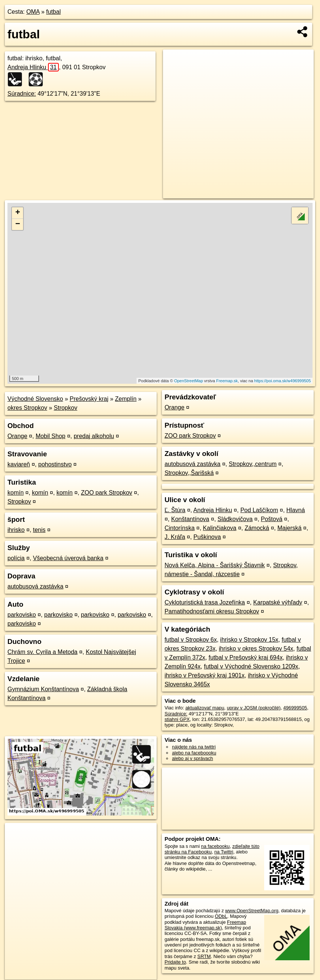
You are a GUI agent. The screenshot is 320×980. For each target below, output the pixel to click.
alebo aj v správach (192, 758)
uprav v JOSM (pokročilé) (254, 708)
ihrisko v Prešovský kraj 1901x (204, 675)
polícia (16, 558)
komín (16, 493)
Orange (17, 436)
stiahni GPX (177, 719)
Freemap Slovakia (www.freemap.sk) (205, 925)
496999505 (295, 708)
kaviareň (19, 464)
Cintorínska (180, 528)
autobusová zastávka (35, 586)
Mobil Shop (51, 436)
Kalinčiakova (220, 528)
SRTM (204, 956)
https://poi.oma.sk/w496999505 (282, 381)
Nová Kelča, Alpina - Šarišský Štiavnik (215, 565)
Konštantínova (190, 519)
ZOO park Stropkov (106, 493)
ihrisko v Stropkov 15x (249, 640)
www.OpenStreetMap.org (252, 911)
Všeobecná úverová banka (68, 558)
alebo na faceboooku (194, 753)
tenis (39, 530)
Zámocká (257, 528)
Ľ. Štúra (175, 510)
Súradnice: (22, 94)
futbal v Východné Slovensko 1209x (251, 666)
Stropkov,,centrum (253, 464)
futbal (53, 12)
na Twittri (224, 852)
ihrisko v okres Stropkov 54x (256, 649)
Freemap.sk (227, 381)
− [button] (18, 224)
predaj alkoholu (94, 436)
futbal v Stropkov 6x (191, 640)
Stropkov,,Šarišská (189, 473)
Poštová (272, 519)
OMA (33, 12)
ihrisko (16, 530)
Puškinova (207, 537)
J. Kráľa (175, 537)
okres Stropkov (27, 408)
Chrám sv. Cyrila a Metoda (42, 652)
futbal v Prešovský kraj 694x (245, 657)
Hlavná (296, 510)
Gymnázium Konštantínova (43, 689)
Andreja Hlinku (33, 67)
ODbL (221, 916)
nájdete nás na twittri (194, 747)
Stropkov (66, 408)
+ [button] (18, 213)
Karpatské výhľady (278, 602)
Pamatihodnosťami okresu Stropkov (212, 611)
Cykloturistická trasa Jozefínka (205, 602)
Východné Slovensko (35, 399)
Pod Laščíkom (259, 510)
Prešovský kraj (89, 399)
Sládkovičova (235, 519)
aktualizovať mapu (205, 708)
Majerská (289, 528)
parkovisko (22, 615)
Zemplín (126, 399)
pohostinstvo (55, 464)
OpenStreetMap (189, 381)
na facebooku (215, 846)
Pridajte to (175, 962)
